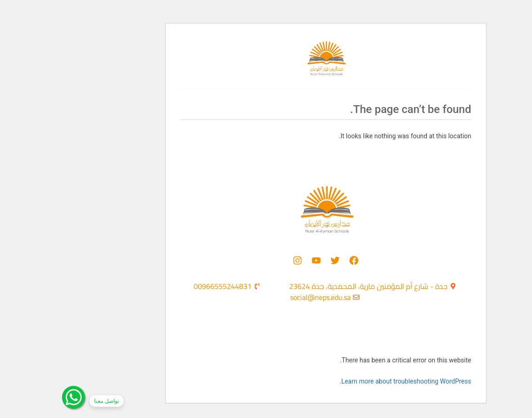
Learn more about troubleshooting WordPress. (346, 381)
